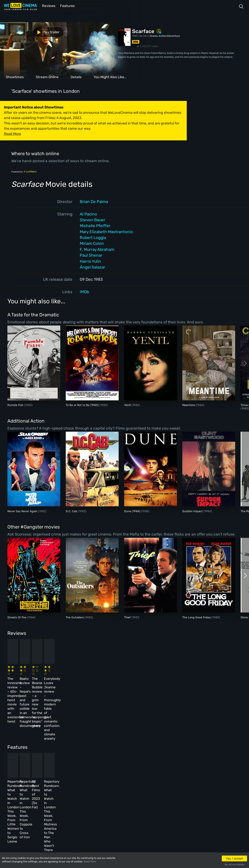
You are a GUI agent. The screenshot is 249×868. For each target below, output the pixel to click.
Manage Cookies (93, 818)
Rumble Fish (16, 405)
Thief (128, 617)
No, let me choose (235, 864)
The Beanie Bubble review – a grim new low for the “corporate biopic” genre (140, 679)
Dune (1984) (133, 511)
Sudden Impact (193, 511)
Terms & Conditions (95, 801)
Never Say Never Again (23, 511)
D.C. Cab (72, 511)
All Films (38, 801)
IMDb (84, 291)
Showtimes (15, 77)
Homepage (39, 784)
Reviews (48, 6)
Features (67, 6)
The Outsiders (75, 617)
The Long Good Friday (197, 617)
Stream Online (47, 77)
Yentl (128, 405)
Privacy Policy (92, 810)
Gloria (245, 617)
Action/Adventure (169, 35)
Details (76, 77)
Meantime (189, 405)
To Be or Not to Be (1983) (83, 405)
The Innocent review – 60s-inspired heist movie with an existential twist (29, 679)
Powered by (24, 171)
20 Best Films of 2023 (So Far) (141, 738)
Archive (88, 793)
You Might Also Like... (110, 77)
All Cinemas (64, 784)
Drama (154, 35)
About (86, 784)
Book (36, 793)
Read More (90, 861)
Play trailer (17, 31)
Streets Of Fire (17, 617)
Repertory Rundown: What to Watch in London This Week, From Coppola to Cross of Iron (85, 743)
